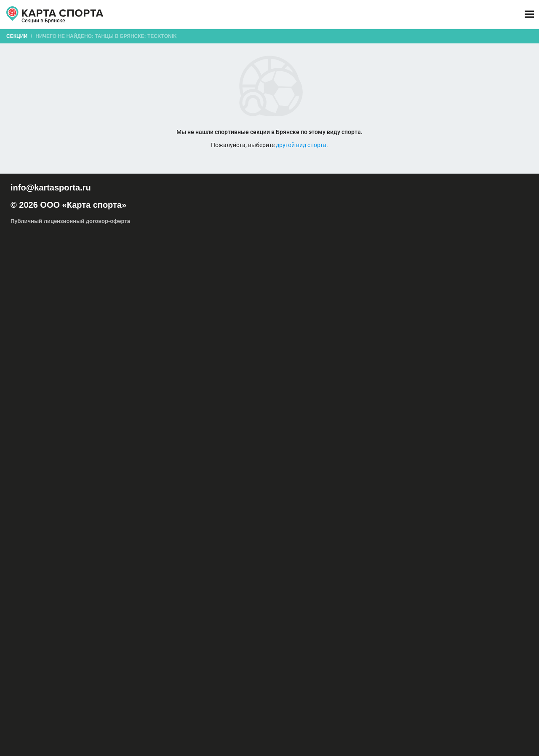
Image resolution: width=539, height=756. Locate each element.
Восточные (137, 375)
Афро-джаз (349, 367)
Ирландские (256, 375)
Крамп (479, 375)
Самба (200, 400)
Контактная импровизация (397, 375)
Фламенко (196, 392)
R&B (300, 367)
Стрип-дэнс (504, 383)
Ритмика (469, 392)
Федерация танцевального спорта (439, 400)
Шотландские (301, 392)
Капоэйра (324, 375)
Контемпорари (449, 375)
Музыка (352, 392)
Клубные (351, 375)
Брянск (35, 24)
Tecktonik (320, 367)
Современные (469, 383)
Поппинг (262, 383)
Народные (235, 383)
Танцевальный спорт (391, 392)
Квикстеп (339, 400)
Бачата (420, 367)
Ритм (387, 400)
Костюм (493, 392)
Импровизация (189, 375)
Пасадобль (251, 400)
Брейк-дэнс (447, 367)
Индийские (224, 375)
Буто (498, 367)
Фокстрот (366, 400)
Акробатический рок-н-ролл (233, 367)
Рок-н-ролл (315, 383)
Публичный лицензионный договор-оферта (70, 720)
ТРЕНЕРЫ (234, 15)
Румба (277, 400)
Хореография (264, 392)
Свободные (434, 383)
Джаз (161, 375)
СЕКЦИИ (143, 15)
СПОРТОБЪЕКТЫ (300, 15)
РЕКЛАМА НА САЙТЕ (53, 671)
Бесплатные (467, 65)
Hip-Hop (280, 367)
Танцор (330, 392)
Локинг (162, 383)
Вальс (317, 400)
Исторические (291, 375)
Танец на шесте (161, 392)
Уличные (177, 400)
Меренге (184, 383)
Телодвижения (437, 392)
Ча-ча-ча (223, 400)
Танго (131, 392)
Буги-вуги (476, 367)
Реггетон (287, 383)
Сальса (341, 383)
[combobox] (249, 65)
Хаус (237, 392)
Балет (374, 367)
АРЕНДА (187, 15)
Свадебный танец (376, 383)
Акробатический (143, 400)
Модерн (209, 383)
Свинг (409, 383)
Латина (500, 375)
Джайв (297, 400)
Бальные (397, 367)
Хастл (220, 392)
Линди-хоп (136, 383)
